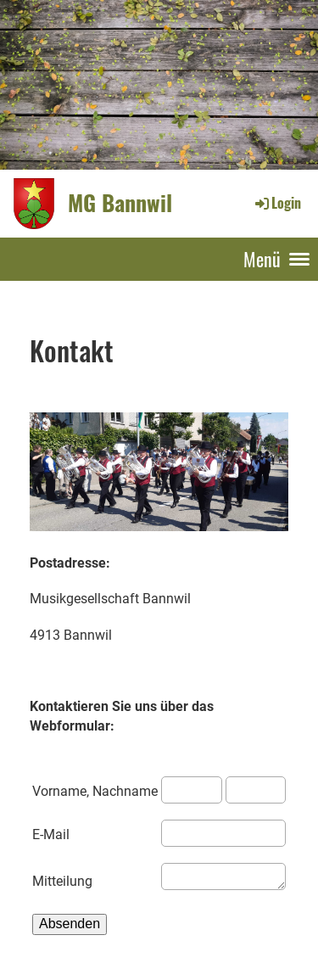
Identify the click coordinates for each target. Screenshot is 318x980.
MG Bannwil (120, 203)
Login (277, 203)
